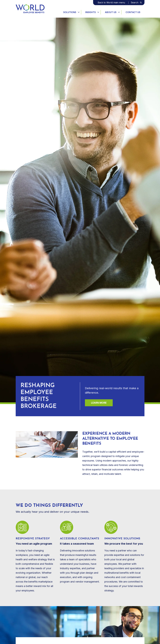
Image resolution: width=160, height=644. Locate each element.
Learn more (99, 403)
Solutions (70, 12)
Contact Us (133, 12)
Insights (91, 12)
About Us (111, 12)
